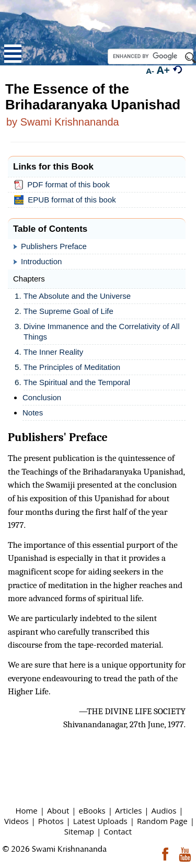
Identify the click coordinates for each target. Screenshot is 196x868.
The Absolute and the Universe (77, 296)
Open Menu (13, 54)
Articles (128, 810)
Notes (33, 413)
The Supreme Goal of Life (68, 311)
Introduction (41, 261)
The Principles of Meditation (72, 367)
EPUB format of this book (67, 200)
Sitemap (79, 831)
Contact (118, 831)
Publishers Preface (54, 246)
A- (150, 71)
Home (26, 810)
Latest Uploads (100, 821)
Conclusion (42, 397)
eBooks (92, 810)
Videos (16, 821)
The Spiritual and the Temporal (77, 382)
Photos (51, 821)
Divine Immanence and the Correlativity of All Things (101, 331)
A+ (163, 70)
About (58, 810)
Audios (164, 810)
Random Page (162, 821)
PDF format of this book (64, 185)
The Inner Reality (53, 352)
